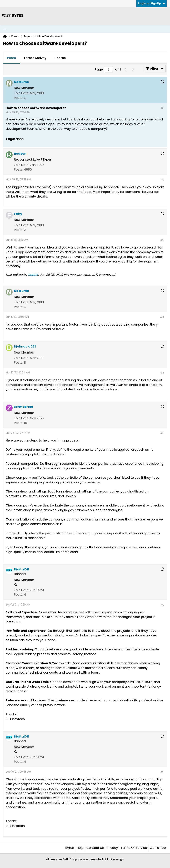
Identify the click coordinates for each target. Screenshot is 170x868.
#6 (162, 433)
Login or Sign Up (152, 3)
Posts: (19, 98)
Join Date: (22, 93)
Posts (11, 58)
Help (80, 848)
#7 (162, 605)
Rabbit (33, 275)
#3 (162, 240)
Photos (60, 58)
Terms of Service (134, 848)
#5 (162, 373)
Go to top (158, 848)
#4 (162, 317)
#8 (162, 772)
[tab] (11, 58)
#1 (163, 108)
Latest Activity (35, 58)
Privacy (112, 848)
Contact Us (95, 848)
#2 (162, 180)
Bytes (70, 848)
